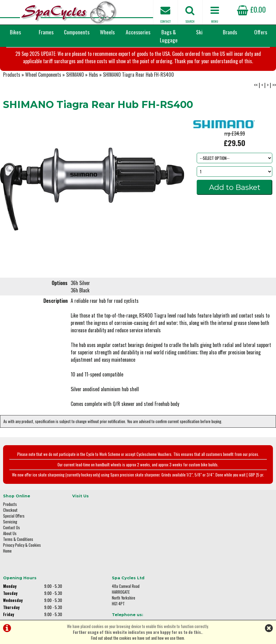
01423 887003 (226, 560)
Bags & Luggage (169, 36)
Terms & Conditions (18, 559)
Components (77, 32)
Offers (261, 32)
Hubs (93, 96)
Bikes (15, 32)
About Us (10, 553)
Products (12, 96)
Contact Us (12, 547)
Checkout (10, 529)
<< (256, 107)
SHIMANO (75, 96)
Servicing (10, 541)
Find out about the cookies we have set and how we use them (138, 638)
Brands (230, 32)
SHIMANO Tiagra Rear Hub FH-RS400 (138, 96)
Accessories (138, 32)
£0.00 (251, 9)
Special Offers (14, 535)
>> (274, 107)
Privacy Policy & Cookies (22, 564)
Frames (46, 32)
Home (7, 570)
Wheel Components (43, 96)
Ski (199, 32)
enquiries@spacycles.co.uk (236, 580)
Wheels (107, 32)
